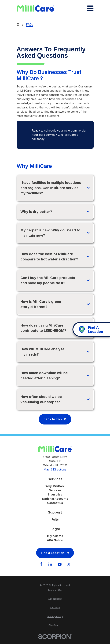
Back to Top (55, 419)
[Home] (35, 8)
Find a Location (55, 553)
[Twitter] (69, 564)
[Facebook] (41, 564)
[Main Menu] (90, 8)
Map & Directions (55, 469)
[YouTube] (60, 564)
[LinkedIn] (50, 564)
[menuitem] (55, 590)
